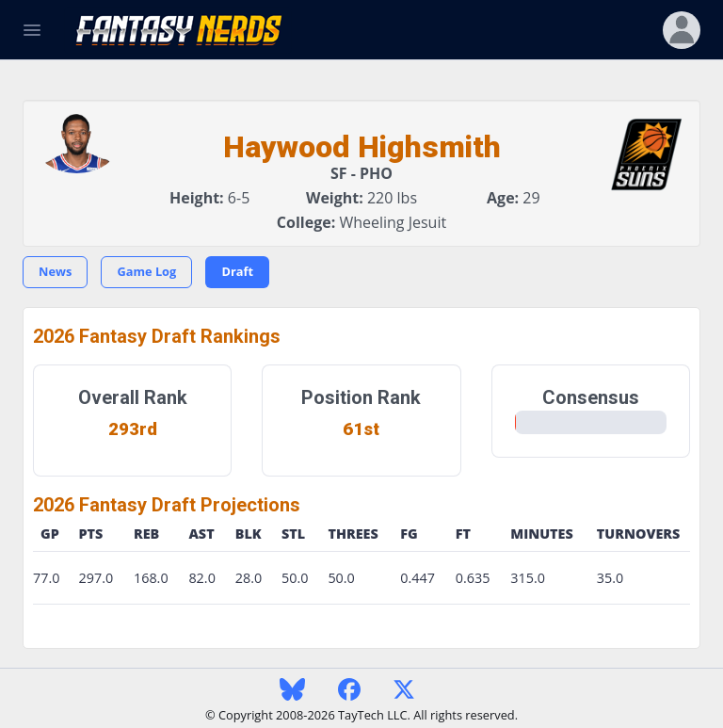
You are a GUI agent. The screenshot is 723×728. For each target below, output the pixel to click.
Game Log (146, 271)
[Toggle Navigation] (32, 30)
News (55, 271)
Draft (237, 271)
